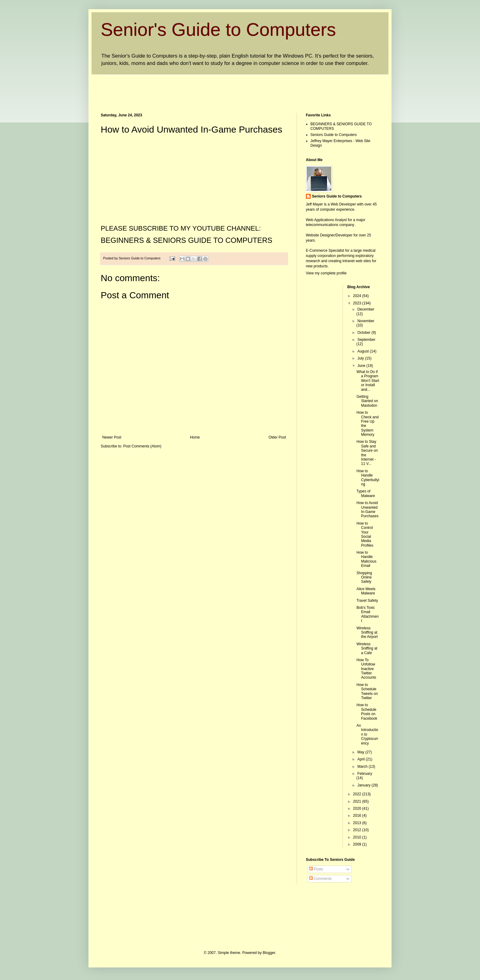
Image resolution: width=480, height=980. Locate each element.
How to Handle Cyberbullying (368, 478)
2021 (358, 801)
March (363, 767)
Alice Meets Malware (366, 591)
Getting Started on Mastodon (367, 401)
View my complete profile (326, 273)
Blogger (269, 953)
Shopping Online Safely (364, 577)
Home (195, 437)
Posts (316, 869)
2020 (358, 809)
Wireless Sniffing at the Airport (367, 633)
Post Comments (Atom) (142, 446)
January (364, 785)
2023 (358, 303)
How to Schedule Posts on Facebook (367, 712)
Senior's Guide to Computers (218, 30)
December (366, 309)
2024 (358, 296)
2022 (358, 794)
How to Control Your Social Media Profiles (365, 534)
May (361, 752)
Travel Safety (367, 601)
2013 (358, 823)
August (364, 351)
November (366, 321)
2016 (358, 816)
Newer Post (112, 437)
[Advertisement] (212, 89)
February (365, 774)
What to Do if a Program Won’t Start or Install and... (368, 381)
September (366, 340)
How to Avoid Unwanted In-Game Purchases (367, 509)
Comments (320, 879)
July (361, 358)
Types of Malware (366, 493)
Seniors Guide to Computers (334, 135)
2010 (358, 837)
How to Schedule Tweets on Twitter (367, 691)
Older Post (277, 437)
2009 (358, 844)
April (361, 759)
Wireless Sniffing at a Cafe (367, 648)
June (362, 366)
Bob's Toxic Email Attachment (367, 614)
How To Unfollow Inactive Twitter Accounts (366, 669)
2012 (358, 830)
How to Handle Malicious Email (366, 559)
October (364, 333)
